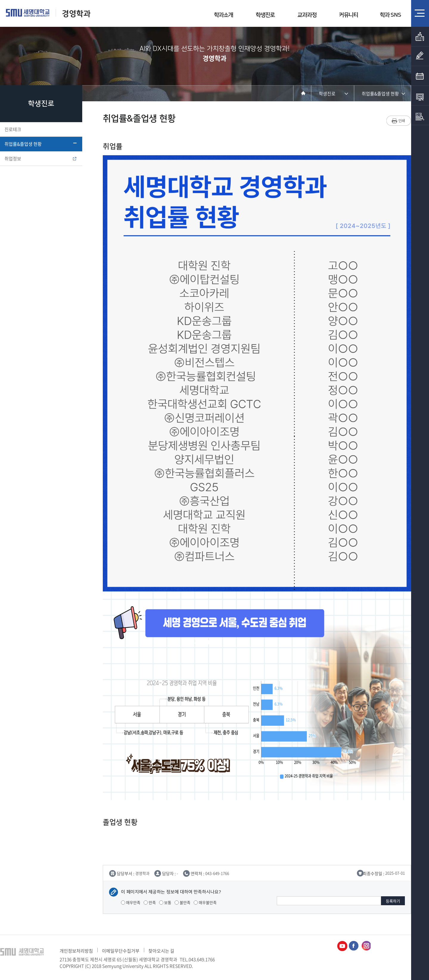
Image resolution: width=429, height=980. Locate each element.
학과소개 (223, 15)
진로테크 (41, 129)
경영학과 (76, 14)
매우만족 (131, 902)
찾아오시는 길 (161, 951)
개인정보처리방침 (76, 951)
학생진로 (265, 15)
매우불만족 (205, 902)
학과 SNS (390, 15)
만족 (150, 902)
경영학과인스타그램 (366, 946)
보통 (165, 902)
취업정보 (41, 159)
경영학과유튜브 (342, 946)
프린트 (399, 121)
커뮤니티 (349, 15)
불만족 (182, 902)
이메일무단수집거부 (121, 951)
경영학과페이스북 (354, 946)
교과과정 (307, 15)
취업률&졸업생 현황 (41, 144)
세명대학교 (28, 13)
